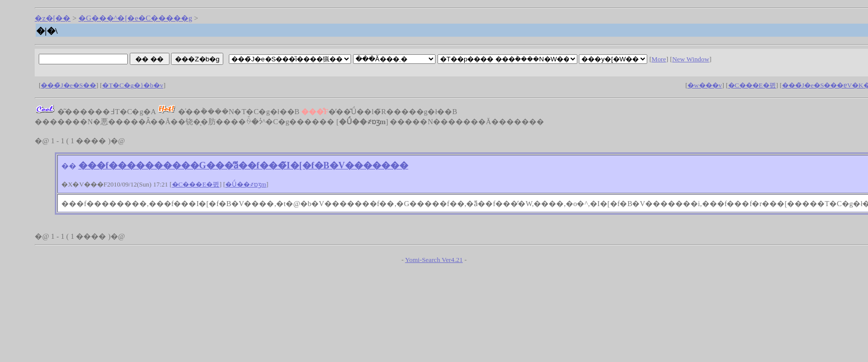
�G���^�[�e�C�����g (135, 18)
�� (69, 166)
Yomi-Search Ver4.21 (434, 260)
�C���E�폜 (752, 85)
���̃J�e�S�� (68, 85)
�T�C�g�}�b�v (133, 85)
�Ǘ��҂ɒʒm (246, 184)
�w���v (705, 85)
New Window (691, 59)
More (659, 59)
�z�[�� (53, 18)
